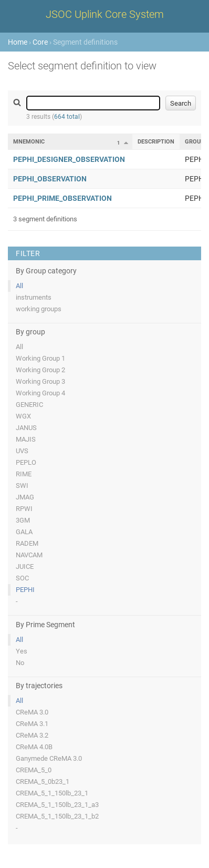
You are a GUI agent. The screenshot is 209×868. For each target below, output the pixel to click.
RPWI (24, 509)
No (20, 663)
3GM (23, 520)
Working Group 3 (40, 381)
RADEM (27, 543)
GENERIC (29, 405)
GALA (24, 532)
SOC (22, 578)
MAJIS (26, 439)
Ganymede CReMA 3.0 (49, 758)
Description (156, 142)
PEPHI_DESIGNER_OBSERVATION (69, 159)
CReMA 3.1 (32, 724)
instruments (34, 297)
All (19, 286)
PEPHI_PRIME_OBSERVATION (62, 198)
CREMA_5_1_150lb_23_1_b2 (57, 816)
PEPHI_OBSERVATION (50, 179)
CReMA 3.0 (32, 712)
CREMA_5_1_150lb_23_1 (52, 793)
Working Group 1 (40, 358)
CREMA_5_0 (34, 770)
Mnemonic (29, 142)
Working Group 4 (40, 393)
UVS (22, 451)
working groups (39, 309)
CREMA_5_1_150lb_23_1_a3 (57, 805)
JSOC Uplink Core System (105, 14)
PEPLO (26, 462)
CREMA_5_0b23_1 (43, 782)
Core (40, 42)
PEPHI (25, 590)
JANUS (26, 428)
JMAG (25, 497)
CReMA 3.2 (32, 735)
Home (18, 42)
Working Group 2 (40, 370)
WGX (23, 416)
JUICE (25, 566)
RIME (24, 474)
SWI (22, 486)
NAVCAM (29, 555)
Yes (22, 651)
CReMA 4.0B (34, 747)
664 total (67, 117)
